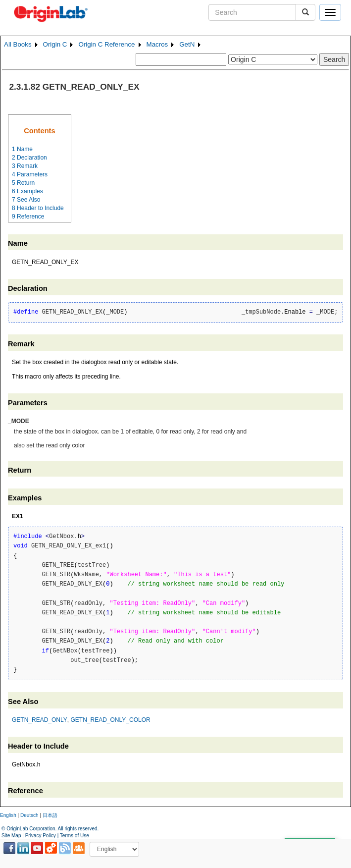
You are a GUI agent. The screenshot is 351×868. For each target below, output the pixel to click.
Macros (157, 44)
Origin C (55, 44)
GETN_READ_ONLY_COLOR (110, 720)
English (8, 815)
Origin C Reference (106, 44)
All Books (18, 44)
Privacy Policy (41, 836)
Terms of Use (75, 836)
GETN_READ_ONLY (40, 720)
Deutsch (29, 815)
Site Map (11, 836)
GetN (187, 44)
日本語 (50, 815)
